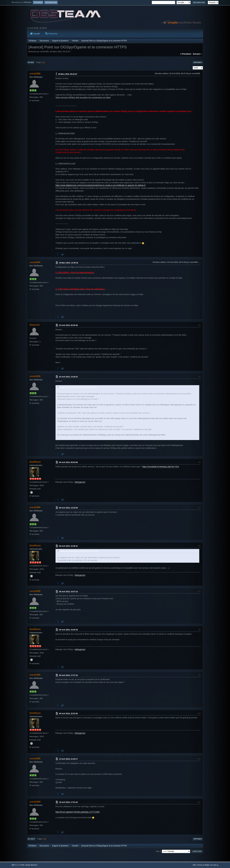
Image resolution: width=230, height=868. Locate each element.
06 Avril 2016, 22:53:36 (68, 713)
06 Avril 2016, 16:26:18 (68, 630)
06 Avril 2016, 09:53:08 (68, 462)
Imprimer (198, 62)
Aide (194, 865)
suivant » (197, 54)
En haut (31, 839)
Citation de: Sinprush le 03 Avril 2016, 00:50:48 (78, 388)
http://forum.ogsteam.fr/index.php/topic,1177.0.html (78, 812)
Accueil (35, 34)
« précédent (186, 54)
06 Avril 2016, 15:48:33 (68, 546)
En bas (31, 62)
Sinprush (35, 325)
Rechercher (51, 34)
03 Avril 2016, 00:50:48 (68, 325)
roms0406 (35, 74)
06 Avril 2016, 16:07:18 (68, 592)
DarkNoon (35, 462)
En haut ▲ (215, 865)
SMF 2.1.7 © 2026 (18, 865)
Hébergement (80, 482)
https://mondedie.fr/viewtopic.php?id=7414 (161, 467)
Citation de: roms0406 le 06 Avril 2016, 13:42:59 (79, 551)
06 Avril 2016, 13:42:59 (68, 508)
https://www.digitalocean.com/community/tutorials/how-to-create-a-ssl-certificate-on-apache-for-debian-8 (100, 185)
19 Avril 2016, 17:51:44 (68, 802)
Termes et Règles (203, 865)
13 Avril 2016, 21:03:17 (68, 759)
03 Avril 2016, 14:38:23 (68, 377)
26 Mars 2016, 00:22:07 (68, 74)
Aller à (158, 851)
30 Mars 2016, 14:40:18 (69, 263)
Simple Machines (31, 865)
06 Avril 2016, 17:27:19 (68, 675)
